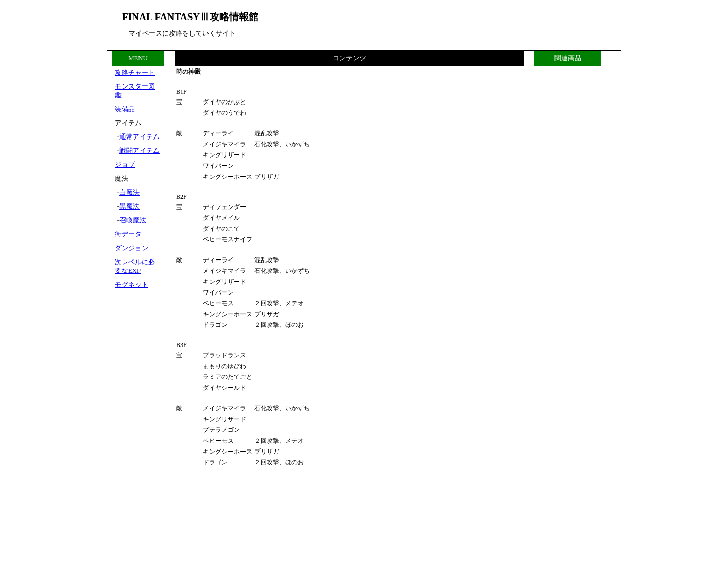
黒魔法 (129, 206)
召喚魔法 (133, 220)
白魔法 (129, 193)
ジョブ (125, 165)
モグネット (132, 285)
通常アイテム (140, 137)
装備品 (125, 109)
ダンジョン (132, 248)
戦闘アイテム (140, 151)
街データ (128, 234)
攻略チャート (135, 73)
